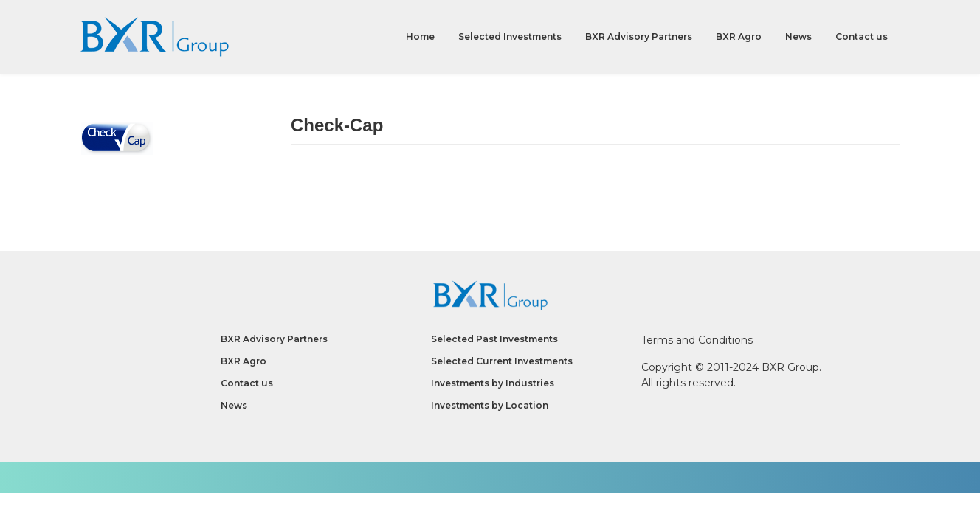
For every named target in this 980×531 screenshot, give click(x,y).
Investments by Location (490, 405)
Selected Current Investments (502, 361)
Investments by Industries (493, 383)
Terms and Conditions (697, 340)
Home (420, 37)
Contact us (862, 37)
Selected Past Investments (494, 339)
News (798, 37)
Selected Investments (510, 37)
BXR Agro (739, 37)
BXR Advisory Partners (639, 37)
